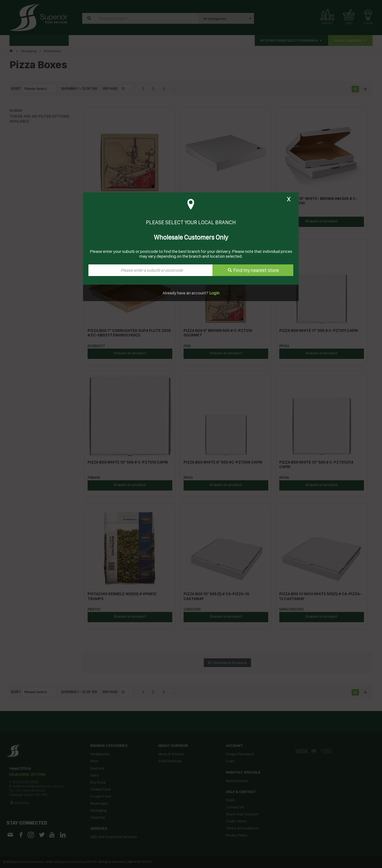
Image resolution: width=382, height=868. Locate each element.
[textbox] (150, 270)
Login (214, 293)
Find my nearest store (256, 270)
